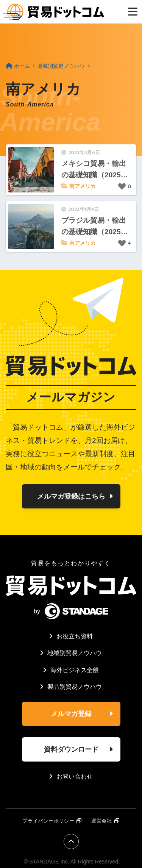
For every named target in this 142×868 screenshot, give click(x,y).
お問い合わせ (75, 777)
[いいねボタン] (122, 186)
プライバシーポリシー (48, 821)
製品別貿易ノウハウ (75, 687)
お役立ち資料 (75, 636)
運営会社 (102, 821)
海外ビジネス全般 (75, 670)
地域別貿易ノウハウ (75, 653)
